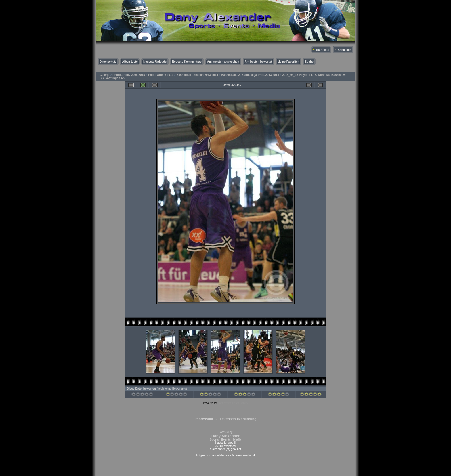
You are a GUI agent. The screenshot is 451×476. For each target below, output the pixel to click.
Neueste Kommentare (187, 62)
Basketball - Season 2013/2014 (197, 75)
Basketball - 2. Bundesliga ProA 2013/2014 (250, 75)
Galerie (104, 75)
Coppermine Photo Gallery (233, 403)
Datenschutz (108, 62)
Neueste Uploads (155, 62)
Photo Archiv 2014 (161, 75)
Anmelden (345, 50)
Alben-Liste (130, 62)
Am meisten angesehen (223, 62)
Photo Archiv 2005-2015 (129, 75)
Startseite (323, 50)
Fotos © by (225, 436)
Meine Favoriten (288, 62)
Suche (309, 62)
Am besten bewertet (258, 62)
